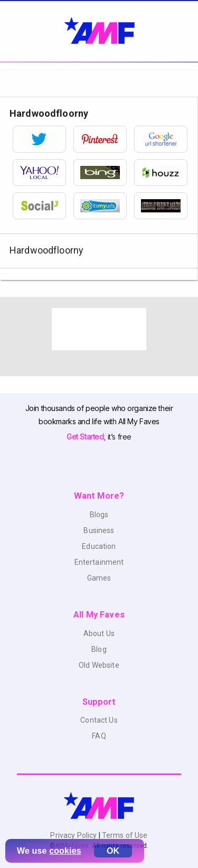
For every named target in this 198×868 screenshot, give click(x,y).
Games (99, 578)
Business (99, 530)
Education (99, 546)
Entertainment (99, 562)
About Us (99, 633)
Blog (99, 649)
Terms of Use (124, 835)
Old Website (99, 665)
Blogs (99, 515)
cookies (65, 851)
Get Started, (87, 437)
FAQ (99, 736)
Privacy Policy (74, 835)
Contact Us (99, 720)
